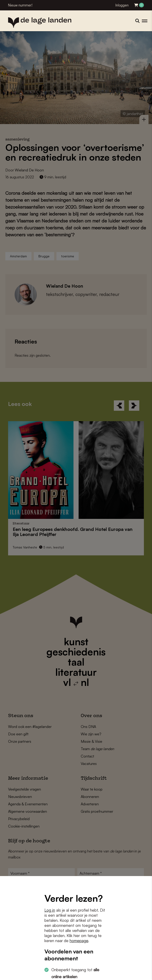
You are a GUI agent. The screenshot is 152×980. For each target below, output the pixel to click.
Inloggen (122, 5)
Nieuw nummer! (20, 5)
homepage (79, 941)
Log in (50, 910)
